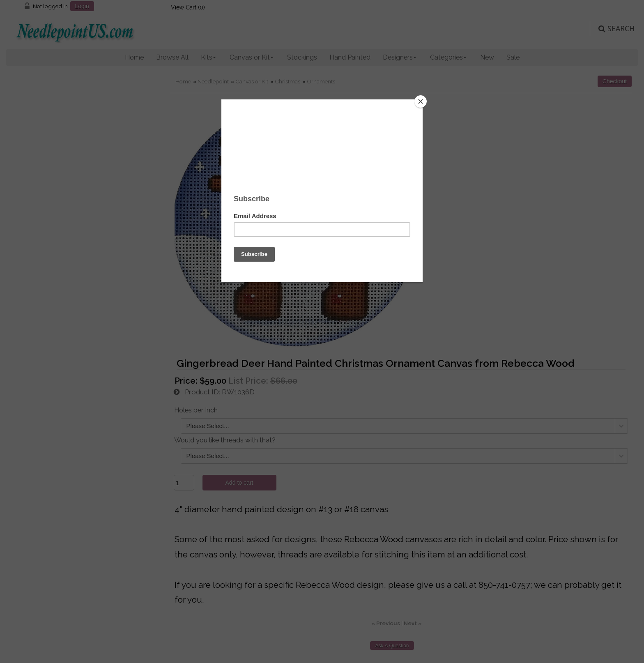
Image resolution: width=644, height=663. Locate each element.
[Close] (421, 101)
